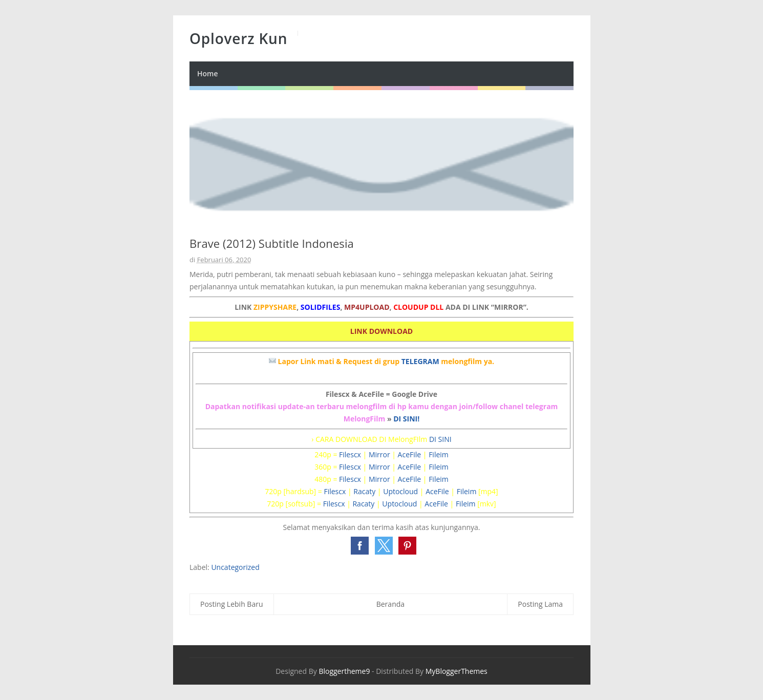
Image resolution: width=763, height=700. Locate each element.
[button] (360, 546)
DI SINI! (406, 419)
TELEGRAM (420, 361)
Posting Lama (540, 604)
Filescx (350, 454)
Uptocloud (400, 491)
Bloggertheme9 (344, 671)
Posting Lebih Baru (232, 604)
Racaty (364, 491)
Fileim (439, 454)
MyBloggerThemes (457, 671)
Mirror (379, 454)
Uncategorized (235, 567)
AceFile (410, 454)
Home (208, 73)
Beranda (390, 604)
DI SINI (440, 439)
